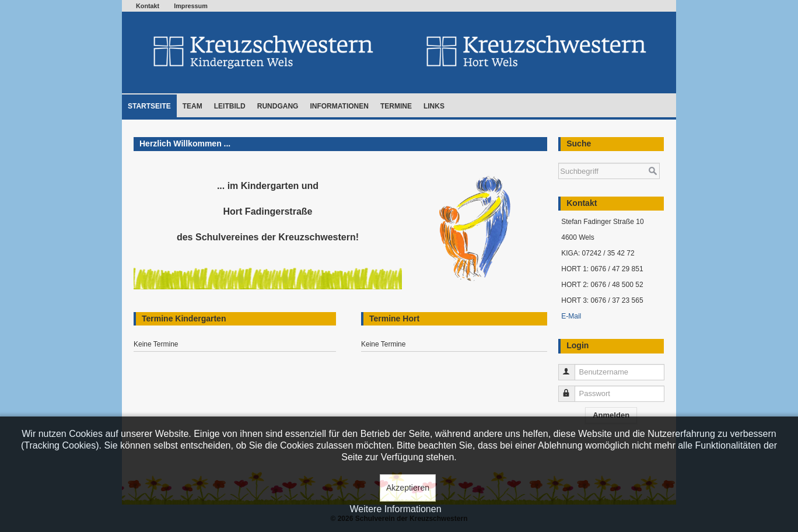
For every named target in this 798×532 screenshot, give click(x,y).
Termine (396, 106)
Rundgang (278, 106)
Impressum (191, 6)
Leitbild (230, 106)
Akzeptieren (408, 488)
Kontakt (148, 6)
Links (434, 106)
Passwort (572, 389)
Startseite (149, 106)
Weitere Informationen (395, 509)
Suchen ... (559, 157)
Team (192, 106)
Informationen (339, 106)
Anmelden (611, 415)
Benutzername (572, 367)
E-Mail (571, 316)
